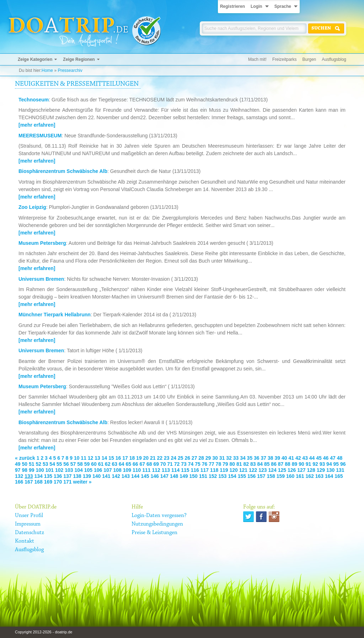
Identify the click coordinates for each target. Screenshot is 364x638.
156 (251, 476)
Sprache (283, 6)
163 (319, 476)
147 (164, 476)
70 (163, 464)
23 (167, 458)
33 (236, 458)
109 (127, 470)
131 (340, 470)
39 (277, 458)
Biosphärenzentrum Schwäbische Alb (63, 171)
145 (145, 476)
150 (194, 476)
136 (58, 476)
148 (174, 476)
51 (32, 464)
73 (184, 464)
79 (225, 464)
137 (67, 476)
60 (94, 464)
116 (195, 470)
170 (58, 482)
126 (292, 470)
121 (243, 470)
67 (142, 464)
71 (170, 464)
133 (29, 476)
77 (212, 464)
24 (173, 458)
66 (135, 464)
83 (253, 464)
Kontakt (25, 541)
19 (139, 458)
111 (146, 470)
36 (257, 458)
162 (310, 476)
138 (77, 476)
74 (191, 464)
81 (239, 464)
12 (91, 458)
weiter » (82, 482)
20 (146, 458)
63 (115, 464)
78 (219, 464)
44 (312, 458)
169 (48, 482)
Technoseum (34, 100)
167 (29, 482)
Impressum (28, 524)
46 (326, 458)
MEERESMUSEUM (40, 136)
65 (129, 464)
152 (213, 476)
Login (256, 6)
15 (111, 458)
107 (108, 470)
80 (232, 464)
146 (155, 476)
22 (160, 458)
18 (132, 458)
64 (122, 464)
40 (284, 458)
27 (194, 458)
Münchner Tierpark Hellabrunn (55, 315)
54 (52, 464)
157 (261, 476)
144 (135, 476)
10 (77, 458)
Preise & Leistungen (154, 533)
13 (97, 458)
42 (298, 458)
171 (67, 482)
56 (66, 464)
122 (253, 470)
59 (87, 464)
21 (153, 458)
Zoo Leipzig (32, 207)
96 (343, 464)
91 (309, 464)
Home (47, 70)
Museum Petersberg (42, 243)
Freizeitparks (285, 59)
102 (59, 470)
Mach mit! (257, 59)
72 (177, 464)
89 (295, 464)
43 (305, 458)
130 (330, 470)
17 (125, 458)
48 (340, 458)
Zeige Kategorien (35, 59)
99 (32, 470)
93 (322, 464)
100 (40, 470)
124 (272, 470)
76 (205, 464)
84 (260, 464)
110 (137, 470)
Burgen (309, 59)
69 (156, 464)
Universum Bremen (41, 279)
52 (38, 464)
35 (250, 458)
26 (187, 458)
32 (229, 458)
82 (246, 464)
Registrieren (232, 6)
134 (39, 476)
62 (108, 464)
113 (166, 470)
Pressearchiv (70, 70)
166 (19, 482)
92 (315, 464)
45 (319, 458)
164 (329, 476)
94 (329, 464)
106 (98, 470)
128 (311, 470)
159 (281, 476)
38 (271, 458)
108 (117, 470)
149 (184, 476)
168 (39, 482)
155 (242, 476)
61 (101, 464)
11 (84, 458)
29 (208, 458)
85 (267, 464)
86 (274, 464)
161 (300, 476)
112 (156, 470)
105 (88, 470)
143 (126, 476)
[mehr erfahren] (37, 125)
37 (264, 458)
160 (290, 476)
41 (291, 458)
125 (282, 470)
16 (118, 458)
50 (25, 464)
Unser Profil (29, 516)
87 (281, 464)
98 (25, 470)
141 (106, 476)
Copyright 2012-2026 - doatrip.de (44, 632)
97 (18, 470)
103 (69, 470)
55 (59, 464)
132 (19, 476)
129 (321, 470)
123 (263, 470)
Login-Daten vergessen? (159, 516)
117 (205, 470)
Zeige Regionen (79, 59)
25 (181, 458)
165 (339, 476)
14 (105, 458)
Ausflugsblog (334, 59)
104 (78, 470)
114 (175, 470)
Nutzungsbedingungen (157, 524)
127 (301, 470)
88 (288, 464)
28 (201, 458)
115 (185, 470)
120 (233, 470)
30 (215, 458)
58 (80, 464)
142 (116, 476)
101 (50, 470)
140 (97, 476)
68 (149, 464)
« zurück (25, 458)
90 (301, 464)
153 (222, 476)
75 (198, 464)
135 (48, 476)
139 (87, 476)
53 (45, 464)
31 (222, 458)
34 (243, 458)
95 (336, 464)
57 (73, 464)
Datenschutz (30, 533)
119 (224, 470)
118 (214, 470)
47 (333, 458)
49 (18, 464)
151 (203, 476)
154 (232, 476)
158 (271, 476)
